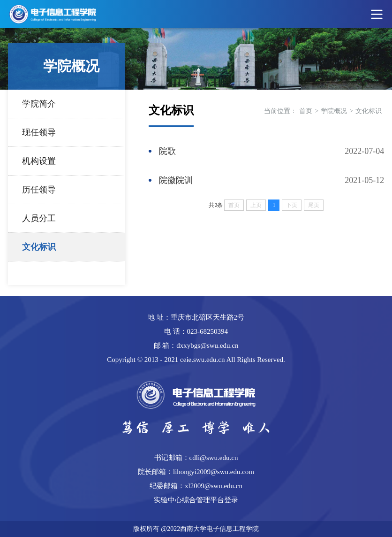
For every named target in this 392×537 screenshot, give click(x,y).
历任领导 (39, 190)
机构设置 (39, 161)
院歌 (167, 151)
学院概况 (334, 111)
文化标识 (39, 247)
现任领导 (39, 132)
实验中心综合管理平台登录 (196, 500)
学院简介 (39, 104)
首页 (306, 111)
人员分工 (39, 218)
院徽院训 (176, 180)
